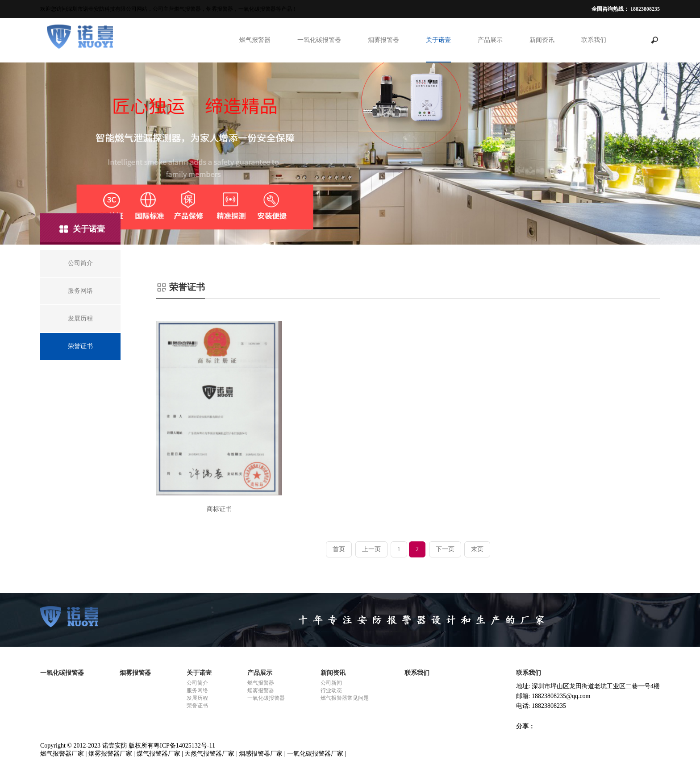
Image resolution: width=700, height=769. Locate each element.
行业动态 (331, 690)
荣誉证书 (197, 706)
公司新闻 (331, 683)
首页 (339, 549)
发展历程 (197, 698)
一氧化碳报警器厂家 (315, 754)
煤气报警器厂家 (158, 754)
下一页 (445, 549)
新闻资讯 (542, 40)
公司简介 (197, 683)
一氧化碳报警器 (319, 40)
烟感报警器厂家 (261, 754)
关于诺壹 (438, 40)
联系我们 (594, 40)
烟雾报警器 (383, 40)
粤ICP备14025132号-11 (184, 746)
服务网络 (197, 690)
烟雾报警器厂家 (110, 754)
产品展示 (490, 40)
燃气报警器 (255, 40)
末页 (477, 549)
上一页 (371, 549)
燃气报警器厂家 (62, 754)
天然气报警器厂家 (209, 754)
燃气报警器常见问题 (345, 698)
